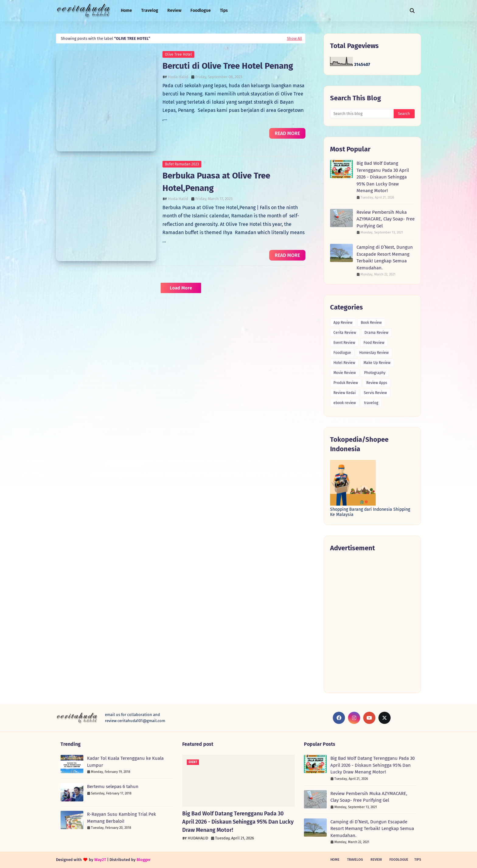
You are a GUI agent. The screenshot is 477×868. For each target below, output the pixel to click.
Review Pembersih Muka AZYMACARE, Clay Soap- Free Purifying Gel (386, 219)
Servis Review (375, 393)
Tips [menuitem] (224, 10)
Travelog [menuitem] (150, 10)
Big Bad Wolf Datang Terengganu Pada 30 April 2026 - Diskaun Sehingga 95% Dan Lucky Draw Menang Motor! (383, 177)
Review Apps (377, 383)
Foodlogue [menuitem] (201, 10)
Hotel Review (344, 363)
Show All (294, 38)
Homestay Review (374, 353)
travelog (371, 403)
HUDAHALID (198, 838)
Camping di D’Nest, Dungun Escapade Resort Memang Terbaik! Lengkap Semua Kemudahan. (385, 258)
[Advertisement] (372, 622)
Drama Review (376, 333)
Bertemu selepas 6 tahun (113, 787)
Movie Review (345, 373)
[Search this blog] (362, 114)
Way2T (100, 860)
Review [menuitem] (174, 10)
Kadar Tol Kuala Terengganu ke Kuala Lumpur (125, 762)
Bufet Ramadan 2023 (182, 164)
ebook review (345, 403)
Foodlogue (342, 353)
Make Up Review (377, 363)
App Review (343, 323)
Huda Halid (178, 77)
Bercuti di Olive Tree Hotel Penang (228, 66)
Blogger (144, 860)
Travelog (355, 860)
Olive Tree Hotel (178, 54)
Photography (375, 373)
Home (335, 860)
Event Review (344, 343)
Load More (181, 288)
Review (376, 860)
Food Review (374, 343)
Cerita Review (345, 333)
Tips (418, 860)
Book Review (371, 323)
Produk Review (346, 383)
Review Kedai (345, 393)
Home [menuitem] (126, 10)
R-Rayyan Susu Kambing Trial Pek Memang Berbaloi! (122, 818)
